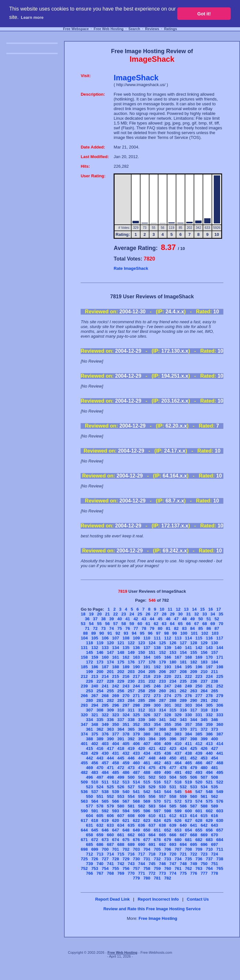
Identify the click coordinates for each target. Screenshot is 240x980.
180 (173, 662)
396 (173, 739)
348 (95, 724)
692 (163, 844)
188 (116, 667)
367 (152, 729)
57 (116, 624)
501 (142, 777)
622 (136, 820)
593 (116, 811)
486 (126, 772)
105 (95, 638)
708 (188, 849)
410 (178, 744)
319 (214, 710)
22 (116, 614)
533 (194, 787)
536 (84, 792)
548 (209, 792)
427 (214, 748)
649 (136, 830)
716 (131, 854)
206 (163, 672)
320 (84, 715)
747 (173, 864)
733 (168, 859)
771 (142, 873)
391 (121, 739)
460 (136, 763)
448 (152, 758)
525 (110, 787)
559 (183, 796)
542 (147, 792)
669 (204, 835)
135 (126, 648)
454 (214, 758)
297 (126, 705)
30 (180, 614)
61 (148, 624)
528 (142, 787)
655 (199, 830)
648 (126, 830)
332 (209, 715)
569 (147, 801)
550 (90, 796)
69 (213, 624)
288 (173, 700)
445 (121, 758)
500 (131, 777)
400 (214, 739)
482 (84, 772)
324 (126, 715)
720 (173, 854)
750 (204, 864)
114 (188, 638)
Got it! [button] (204, 14)
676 (136, 840)
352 (136, 724)
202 (121, 672)
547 (199, 792)
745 (152, 864)
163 (136, 657)
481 (214, 768)
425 (194, 748)
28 (164, 614)
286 (152, 700)
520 (199, 782)
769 (121, 873)
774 (173, 873)
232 (152, 681)
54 (91, 624)
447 (142, 758)
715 (121, 854)
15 (202, 609)
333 (220, 715)
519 (188, 782)
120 (110, 643)
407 (147, 744)
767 (100, 873)
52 (217, 619)
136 (136, 648)
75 (120, 628)
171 (220, 657)
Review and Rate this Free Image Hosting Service (152, 909)
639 (173, 825)
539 (116, 792)
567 (126, 801)
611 (163, 816)
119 (100, 643)
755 (116, 868)
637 (152, 825)
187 (105, 667)
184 (214, 662)
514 (136, 782)
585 (173, 806)
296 (116, 705)
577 (90, 806)
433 (136, 753)
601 (199, 811)
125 (163, 643)
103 (215, 633)
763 (199, 868)
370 (183, 729)
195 (188, 667)
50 (201, 619)
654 (188, 830)
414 (220, 744)
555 (142, 796)
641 (194, 825)
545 (178, 792)
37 (95, 619)
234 (173, 681)
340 (152, 720)
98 (166, 633)
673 (105, 840)
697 (214, 844)
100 (184, 633)
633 (110, 825)
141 (188, 648)
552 (110, 796)
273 (157, 696)
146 (100, 652)
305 (209, 705)
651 (157, 830)
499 (121, 777)
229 (121, 681)
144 (220, 648)
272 (147, 696)
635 (131, 825)
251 (209, 686)
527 (131, 787)
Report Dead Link (113, 899)
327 (157, 715)
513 (126, 782)
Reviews (152, 29)
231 (142, 681)
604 (90, 816)
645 (95, 830)
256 (121, 691)
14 (194, 609)
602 (209, 811)
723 (204, 854)
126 (173, 643)
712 (90, 854)
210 (204, 672)
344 (194, 720)
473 (131, 768)
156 (204, 652)
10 (162, 609)
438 (188, 753)
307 (90, 710)
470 (100, 768)
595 (136, 811)
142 (199, 648)
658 (90, 835)
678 (157, 840)
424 (183, 748)
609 (142, 816)
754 (105, 868)
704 (147, 849)
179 (163, 662)
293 (84, 705)
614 (194, 816)
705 (157, 849)
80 (160, 628)
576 (220, 801)
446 (131, 758)
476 (163, 768)
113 (178, 638)
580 (121, 806)
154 (183, 652)
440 (209, 753)
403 (105, 744)
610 (152, 816)
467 (209, 763)
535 (214, 787)
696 (204, 844)
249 (188, 686)
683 (209, 840)
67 (196, 624)
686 (100, 844)
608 (131, 816)
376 (105, 734)
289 (183, 700)
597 (157, 811)
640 (183, 825)
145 (90, 652)
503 (163, 777)
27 (156, 614)
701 (116, 849)
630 (220, 820)
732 (157, 859)
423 (173, 748)
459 (126, 763)
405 (126, 744)
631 (90, 825)
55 (99, 624)
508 (214, 777)
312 (142, 710)
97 (158, 633)
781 (157, 878)
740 (100, 864)
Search (134, 29)
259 (152, 691)
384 (188, 734)
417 (110, 748)
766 (90, 873)
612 (173, 816)
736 (199, 859)
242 (116, 686)
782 (168, 878)
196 (199, 667)
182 (194, 662)
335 (100, 720)
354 (157, 724)
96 (150, 633)
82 (176, 628)
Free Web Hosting (109, 29)
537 (95, 792)
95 (142, 633)
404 (116, 744)
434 (147, 753)
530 (163, 787)
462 (157, 763)
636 (142, 825)
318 (204, 710)
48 (184, 619)
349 (105, 724)
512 (116, 782)
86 (209, 628)
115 (199, 638)
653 (178, 830)
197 (209, 667)
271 (136, 696)
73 (103, 628)
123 (142, 643)
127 (183, 643)
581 (131, 806)
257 (131, 691)
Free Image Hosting (158, 918)
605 (100, 816)
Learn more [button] (32, 17)
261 (173, 691)
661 (121, 835)
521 (209, 782)
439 (199, 753)
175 (121, 662)
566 (116, 801)
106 (105, 638)
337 (121, 720)
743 (131, 864)
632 (100, 825)
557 (163, 796)
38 (103, 619)
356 (178, 724)
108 (126, 638)
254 (100, 691)
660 (110, 835)
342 (173, 720)
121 (121, 643)
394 (152, 739)
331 (199, 715)
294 (95, 705)
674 (116, 840)
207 (173, 672)
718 (152, 854)
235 (183, 681)
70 (221, 624)
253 (90, 691)
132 (95, 648)
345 (204, 720)
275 (178, 696)
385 (199, 734)
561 (204, 796)
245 (147, 686)
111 (157, 638)
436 (168, 753)
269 (116, 696)
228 (110, 681)
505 (183, 777)
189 (126, 667)
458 (116, 763)
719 (163, 854)
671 (84, 840)
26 (148, 614)
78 (144, 628)
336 (110, 720)
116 (209, 638)
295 (105, 705)
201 (110, 672)
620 (116, 820)
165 (157, 657)
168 (188, 657)
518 (178, 782)
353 (147, 724)
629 (209, 820)
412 (199, 744)
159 (95, 657)
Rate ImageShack (131, 268)
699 (95, 849)
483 (95, 772)
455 (84, 763)
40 (120, 619)
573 (188, 801)
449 (163, 758)
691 (152, 844)
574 (199, 801)
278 (209, 696)
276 (188, 696)
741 (110, 864)
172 (90, 662)
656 (209, 830)
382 (168, 734)
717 (142, 854)
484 (105, 772)
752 (84, 868)
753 (95, 868)
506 (194, 777)
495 (220, 772)
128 (194, 643)
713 (100, 854)
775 (183, 873)
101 (194, 633)
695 (194, 844)
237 (204, 681)
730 (136, 859)
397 (183, 739)
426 (204, 748)
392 (131, 739)
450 (173, 758)
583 (152, 806)
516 (157, 782)
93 (126, 633)
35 (221, 614)
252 (220, 686)
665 (163, 835)
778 (214, 873)
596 (147, 811)
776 (194, 873)
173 (100, 662)
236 (194, 681)
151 (152, 652)
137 (147, 648)
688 (121, 844)
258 (142, 691)
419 (131, 748)
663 (142, 835)
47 (176, 619)
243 (126, 686)
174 (110, 662)
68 (204, 624)
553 (121, 796)
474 (142, 768)
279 (220, 696)
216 (126, 676)
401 (84, 744)
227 (100, 681)
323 (116, 715)
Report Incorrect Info (158, 899)
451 (183, 758)
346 (214, 720)
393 (142, 739)
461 (147, 763)
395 (163, 739)
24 (132, 614)
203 (131, 672)
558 (173, 796)
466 (199, 763)
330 (188, 715)
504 (173, 777)
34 (213, 614)
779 (136, 878)
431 (116, 753)
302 (178, 705)
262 (183, 691)
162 (126, 657)
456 (95, 763)
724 (214, 854)
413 (209, 744)
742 (121, 864)
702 (126, 849)
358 (199, 724)
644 (84, 830)
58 (124, 624)
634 (121, 825)
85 (201, 628)
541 (136, 792)
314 (163, 710)
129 (204, 643)
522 (220, 782)
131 (84, 648)
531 (173, 787)
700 (105, 849)
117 (220, 638)
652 (168, 830)
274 (168, 696)
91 (110, 633)
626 (178, 820)
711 (220, 849)
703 (136, 849)
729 (126, 859)
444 (110, 758)
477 (173, 768)
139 (168, 648)
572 (178, 801)
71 (87, 628)
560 (194, 796)
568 (136, 801)
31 (188, 614)
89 (93, 633)
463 (168, 763)
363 (110, 729)
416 (100, 748)
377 (116, 734)
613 (183, 816)
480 (204, 768)
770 (131, 873)
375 (95, 734)
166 (168, 657)
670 (214, 835)
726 (95, 859)
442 (90, 758)
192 (157, 667)
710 (209, 849)
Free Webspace (76, 29)
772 (152, 873)
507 (204, 777)
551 (100, 796)
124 (152, 643)
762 (188, 868)
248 (178, 686)
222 (188, 676)
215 (116, 676)
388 (90, 739)
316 (183, 710)
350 (116, 724)
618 (95, 820)
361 (90, 729)
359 (209, 724)
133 (105, 648)
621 (126, 820)
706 (168, 849)
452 (194, 758)
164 (147, 657)
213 (95, 676)
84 (192, 628)
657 (220, 830)
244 (136, 686)
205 (152, 672)
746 (163, 864)
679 (168, 840)
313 (152, 710)
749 (194, 864)
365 (131, 729)
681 (188, 840)
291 (204, 700)
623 (147, 820)
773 (163, 873)
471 (110, 768)
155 (194, 652)
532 (183, 787)
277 (199, 696)
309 (110, 710)
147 (110, 652)
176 (131, 662)
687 (110, 844)
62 (156, 624)
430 (105, 753)
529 (152, 787)
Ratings (171, 29)
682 (199, 840)
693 (173, 844)
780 (147, 878)
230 (131, 681)
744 (142, 864)
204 (142, 672)
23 (124, 614)
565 (105, 801)
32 (196, 614)
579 (110, 806)
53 (83, 624)
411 (188, 744)
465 (188, 763)
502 (152, 777)
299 (147, 705)
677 (147, 840)
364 (121, 729)
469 (90, 768)
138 (157, 648)
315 (173, 710)
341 (163, 720)
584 (163, 806)
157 (214, 652)
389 (100, 739)
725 (84, 859)
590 (84, 811)
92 (118, 633)
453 (204, 758)
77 (136, 628)
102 (205, 633)
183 (204, 662)
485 (116, 772)
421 (152, 748)
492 (188, 772)
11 (170, 609)
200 (100, 672)
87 (217, 628)
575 (209, 801)
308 (100, 710)
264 (204, 691)
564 (95, 801)
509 (84, 782)
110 (147, 638)
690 (142, 844)
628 (199, 820)
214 (105, 676)
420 (142, 748)
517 (168, 782)
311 (131, 710)
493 (199, 772)
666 (173, 835)
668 (194, 835)
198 (220, 667)
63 (164, 624)
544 (168, 792)
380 (147, 734)
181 (183, 662)
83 (184, 628)
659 (100, 835)
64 (172, 624)
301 (168, 705)
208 (183, 672)
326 (147, 715)
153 (173, 652)
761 (178, 868)
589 (214, 806)
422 (163, 748)
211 (214, 672)
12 (178, 609)
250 (199, 686)
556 (152, 796)
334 (90, 720)
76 (128, 628)
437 (178, 753)
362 (100, 729)
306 (220, 705)
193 (168, 667)
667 (183, 835)
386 (209, 734)
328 (168, 715)
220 (168, 676)
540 (126, 792)
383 (178, 734)
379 (136, 734)
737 (209, 859)
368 (163, 729)
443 (100, 758)
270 (126, 696)
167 (178, 657)
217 (136, 676)
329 (178, 715)
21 (108, 614)
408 (157, 744)
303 (188, 705)
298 (136, 705)
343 (183, 720)
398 (194, 739)
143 (209, 648)
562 (214, 796)
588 (204, 806)
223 (199, 676)
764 (209, 868)
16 (211, 609)
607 (121, 816)
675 (126, 840)
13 (186, 609)
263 (194, 691)
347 (84, 724)
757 (136, 868)
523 (90, 787)
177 (142, 662)
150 (142, 652)
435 (157, 753)
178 (152, 662)
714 (110, 854)
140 (178, 648)
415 (90, 748)
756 (126, 868)
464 (178, 763)
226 (90, 681)
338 (131, 720)
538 (105, 792)
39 (111, 619)
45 (160, 619)
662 (131, 835)
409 (168, 744)
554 (131, 796)
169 (199, 657)
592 (105, 811)
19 (91, 614)
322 (105, 715)
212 (84, 676)
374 (84, 734)
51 (209, 619)
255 (110, 691)
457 (105, 763)
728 (116, 859)
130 (214, 643)
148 (121, 652)
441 (220, 753)
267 (95, 696)
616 (214, 816)
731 (147, 859)
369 (173, 729)
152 (163, 652)
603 (220, 811)
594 (126, 811)
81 (168, 628)
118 (90, 643)
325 (136, 715)
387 (220, 734)
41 (128, 619)
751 (214, 864)
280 (90, 700)
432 (126, 753)
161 (116, 657)
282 (110, 700)
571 (168, 801)
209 (194, 672)
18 (83, 614)
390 (110, 739)
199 (90, 672)
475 (152, 768)
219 (157, 676)
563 (84, 801)
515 (147, 782)
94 (134, 633)
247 (168, 686)
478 (183, 768)
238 (214, 681)
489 (157, 772)
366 (142, 729)
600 (188, 811)
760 (168, 868)
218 (147, 676)
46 (168, 619)
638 (163, 825)
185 (84, 667)
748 (183, 864)
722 (194, 854)
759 (157, 868)
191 (147, 667)
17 (219, 609)
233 (163, 681)
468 (220, 763)
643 (214, 825)
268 (105, 696)
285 (142, 700)
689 (131, 844)
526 (121, 787)
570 (157, 801)
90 (101, 633)
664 (152, 835)
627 (188, 820)
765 (220, 868)
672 (95, 840)
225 (220, 676)
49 (192, 619)
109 (136, 638)
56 (108, 624)
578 (100, 806)
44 (152, 619)
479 (194, 768)
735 (188, 859)
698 (84, 849)
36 (87, 619)
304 (199, 705)
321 (95, 715)
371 (194, 729)
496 (90, 777)
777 (204, 873)
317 (194, 710)
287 (163, 700)
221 (178, 676)
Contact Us (198, 899)
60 (140, 624)
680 (178, 840)
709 (199, 849)
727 (105, 859)
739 (90, 864)
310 (121, 710)
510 (95, 782)
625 (168, 820)
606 (110, 816)
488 (147, 772)
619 (105, 820)
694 (183, 844)
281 (100, 700)
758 (147, 868)
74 (111, 628)
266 (84, 696)
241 (105, 686)
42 (136, 619)
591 (95, 811)
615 (204, 816)
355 (168, 724)
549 (220, 792)
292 (214, 700)
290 (194, 700)
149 (131, 652)
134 (116, 648)
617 (84, 820)
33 (204, 614)
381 (157, 734)
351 (126, 724)
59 (132, 624)
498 (110, 777)
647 (116, 830)
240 (95, 686)
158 (84, 657)
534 (204, 787)
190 (136, 667)
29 (172, 614)
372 (204, 729)
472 (121, 768)
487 (136, 772)
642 (204, 825)
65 (180, 624)
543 (157, 792)
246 (157, 686)
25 (140, 614)
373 (214, 729)
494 (209, 772)
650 (147, 830)
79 (152, 628)
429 (95, 753)
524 (100, 787)
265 (214, 691)
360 (220, 724)
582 (142, 806)
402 (95, 744)
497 (100, 777)
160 (105, 657)
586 (183, 806)
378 (126, 734)
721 (183, 854)
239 (84, 686)
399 (204, 739)
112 (168, 638)
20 (99, 614)
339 (142, 720)
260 (163, 691)
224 (209, 676)
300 (157, 705)
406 (136, 744)
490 (168, 772)
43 (144, 619)
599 (178, 811)
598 (168, 811)
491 (178, 772)
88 (85, 633)
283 (121, 700)
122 (131, 643)
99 (174, 633)
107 (116, 638)
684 (220, 840)
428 (84, 753)
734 (178, 859)
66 (188, 624)
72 (95, 628)
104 (84, 638)
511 (105, 782)
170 (209, 657)
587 (194, 806)
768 (110, 873)
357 (188, 724)
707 (178, 849)
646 (105, 830)
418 (121, 748)
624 (157, 820)
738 (220, 859)
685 (90, 844)
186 (95, 667)
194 (178, 667)
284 (131, 700)
